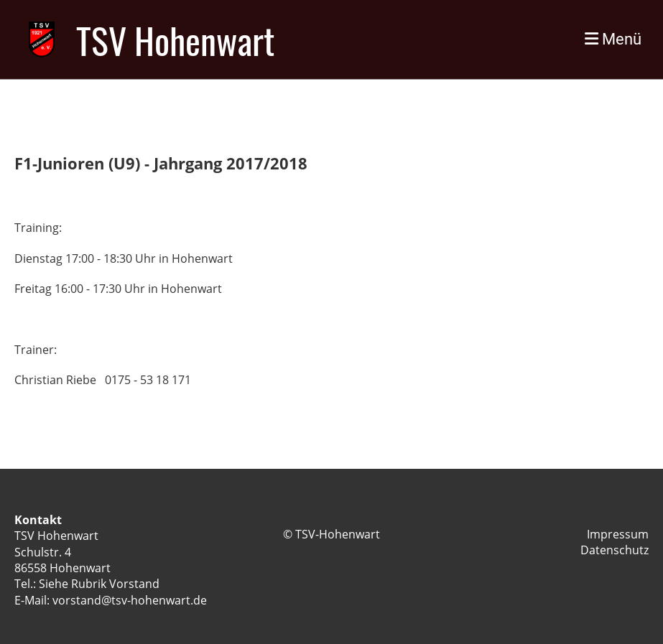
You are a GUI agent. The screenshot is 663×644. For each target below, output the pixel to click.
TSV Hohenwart (175, 39)
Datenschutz (615, 550)
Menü (613, 39)
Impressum (618, 534)
